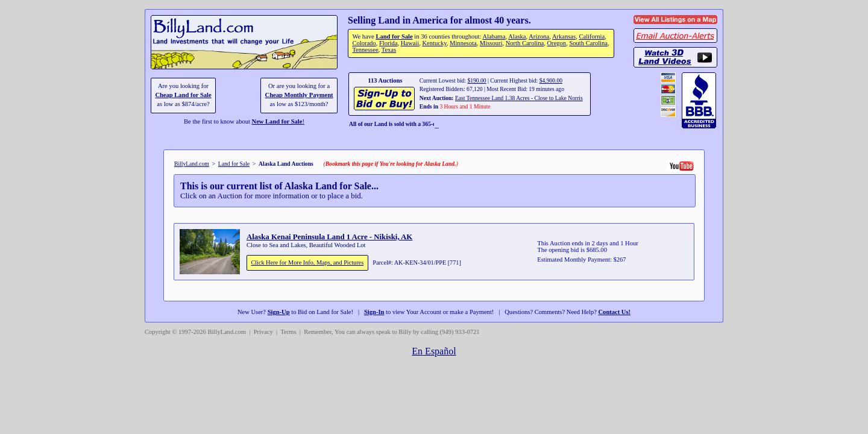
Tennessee (365, 50)
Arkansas (564, 36)
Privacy (263, 332)
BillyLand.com (192, 164)
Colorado (364, 43)
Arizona (539, 36)
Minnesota (463, 43)
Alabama (494, 36)
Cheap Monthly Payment (299, 95)
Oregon (557, 43)
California (592, 36)
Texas (389, 50)
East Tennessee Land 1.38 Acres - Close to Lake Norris (519, 98)
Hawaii (410, 43)
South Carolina (588, 43)
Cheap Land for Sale (183, 95)
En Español (434, 351)
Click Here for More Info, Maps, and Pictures (307, 263)
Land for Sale (394, 36)
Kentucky (434, 43)
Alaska (517, 36)
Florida (388, 43)
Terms (288, 332)
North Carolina (525, 43)
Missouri (491, 43)
